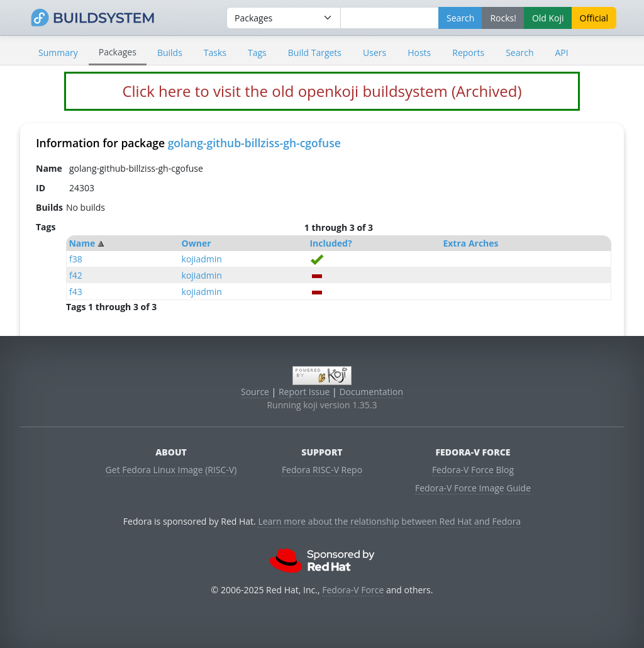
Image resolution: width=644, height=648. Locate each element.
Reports (468, 53)
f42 (76, 275)
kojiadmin (202, 259)
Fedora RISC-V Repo (322, 470)
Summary (58, 53)
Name (82, 243)
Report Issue (304, 392)
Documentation (371, 392)
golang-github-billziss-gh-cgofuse (254, 143)
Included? (330, 243)
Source (255, 392)
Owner (197, 243)
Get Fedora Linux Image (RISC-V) (171, 470)
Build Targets (315, 53)
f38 (76, 259)
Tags (257, 53)
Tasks (215, 53)
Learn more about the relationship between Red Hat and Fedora (389, 521)
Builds (170, 53)
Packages (118, 52)
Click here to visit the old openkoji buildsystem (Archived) (322, 91)
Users (375, 53)
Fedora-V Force (353, 590)
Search (519, 53)
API (561, 53)
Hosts (419, 53)
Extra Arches (470, 243)
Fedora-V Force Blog (473, 470)
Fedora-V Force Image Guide (473, 488)
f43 (76, 292)
